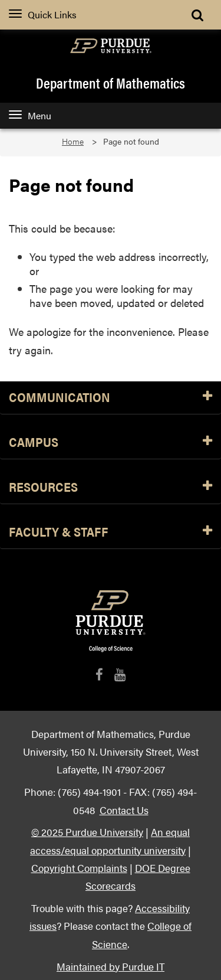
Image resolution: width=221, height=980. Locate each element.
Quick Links (43, 14)
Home (73, 141)
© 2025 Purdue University (87, 832)
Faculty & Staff (111, 532)
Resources (111, 487)
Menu (30, 115)
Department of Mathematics (111, 83)
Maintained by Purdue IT (111, 966)
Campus (111, 442)
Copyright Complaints (79, 868)
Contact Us (124, 810)
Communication (111, 398)
